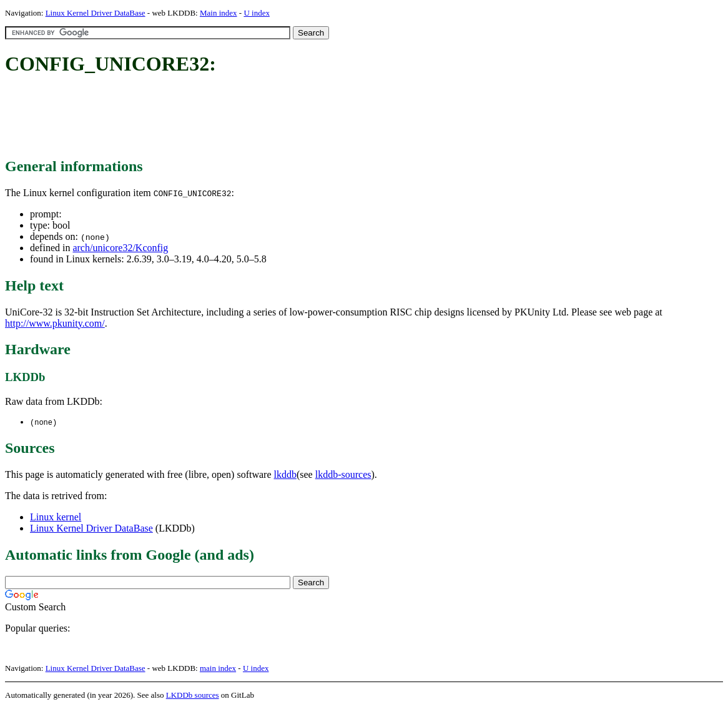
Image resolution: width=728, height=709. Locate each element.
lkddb (285, 475)
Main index (219, 13)
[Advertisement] (232, 117)
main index (218, 669)
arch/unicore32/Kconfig (120, 248)
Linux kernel (56, 518)
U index (257, 13)
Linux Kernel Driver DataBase (96, 13)
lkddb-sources (343, 475)
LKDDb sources (193, 696)
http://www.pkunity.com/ (55, 323)
